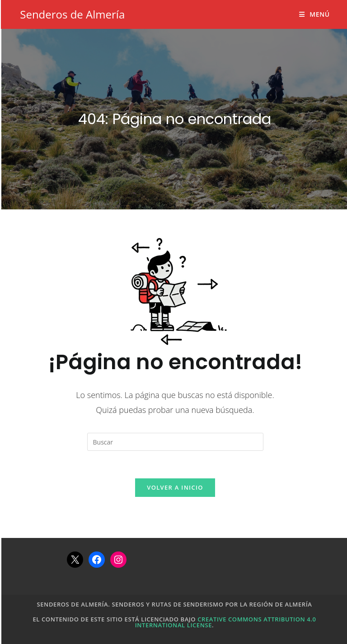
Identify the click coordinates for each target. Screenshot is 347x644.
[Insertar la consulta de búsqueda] (175, 442)
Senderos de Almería (72, 14)
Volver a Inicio (175, 487)
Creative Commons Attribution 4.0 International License (226, 622)
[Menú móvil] (314, 14)
